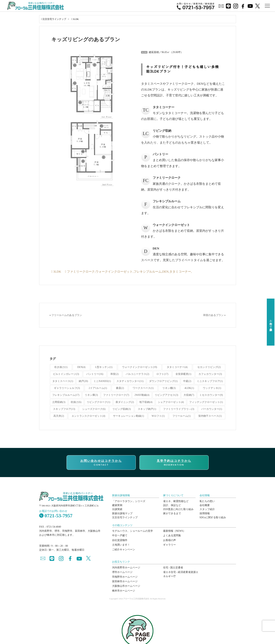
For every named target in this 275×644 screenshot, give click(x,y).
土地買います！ (121, 545)
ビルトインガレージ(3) (66, 374)
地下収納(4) (146, 402)
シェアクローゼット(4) (171, 402)
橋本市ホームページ (124, 591)
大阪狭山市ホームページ (126, 586)
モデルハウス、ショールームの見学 (132, 531)
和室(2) (114, 374)
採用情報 (205, 513)
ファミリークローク (81, 272)
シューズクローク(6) (94, 409)
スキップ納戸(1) (147, 409)
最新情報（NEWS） (174, 531)
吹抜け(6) (76, 402)
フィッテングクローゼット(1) (206, 402)
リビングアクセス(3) (166, 395)
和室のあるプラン (213, 315)
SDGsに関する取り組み (213, 517)
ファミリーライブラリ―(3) (179, 409)
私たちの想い (207, 501)
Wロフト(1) (158, 416)
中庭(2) (187, 381)
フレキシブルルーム (148, 272)
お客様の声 (169, 540)
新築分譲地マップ (122, 513)
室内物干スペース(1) (210, 416)
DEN (165, 272)
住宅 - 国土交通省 (173, 568)
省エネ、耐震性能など (176, 501)
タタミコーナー (180, 272)
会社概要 (205, 505)
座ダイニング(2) (125, 402)
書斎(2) (120, 388)
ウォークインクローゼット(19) (140, 367)
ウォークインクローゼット (114, 272)
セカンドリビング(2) (209, 367)
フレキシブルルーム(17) (66, 395)
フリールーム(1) (182, 416)
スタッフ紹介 (207, 509)
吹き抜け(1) (61, 367)
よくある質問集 (172, 535)
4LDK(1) (189, 388)
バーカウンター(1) (212, 409)
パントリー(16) (95, 374)
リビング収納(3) (122, 409)
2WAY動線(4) (142, 395)
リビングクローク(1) (98, 402)
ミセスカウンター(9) (211, 395)
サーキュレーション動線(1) (128, 416)
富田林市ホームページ (125, 581)
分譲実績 (117, 509)
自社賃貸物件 (120, 540)
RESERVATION (174, 463)
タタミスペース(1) (63, 381)
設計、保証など (172, 505)
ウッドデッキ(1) (212, 388)
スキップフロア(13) (64, 409)
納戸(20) (83, 381)
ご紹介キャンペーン (124, 550)
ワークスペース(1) (143, 388)
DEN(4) (81, 367)
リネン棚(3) (169, 388)
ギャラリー (169, 545)
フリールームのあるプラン (67, 315)
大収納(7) (189, 395)
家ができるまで (172, 513)
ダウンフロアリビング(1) (163, 381)
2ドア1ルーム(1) (98, 388)
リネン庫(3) (91, 395)
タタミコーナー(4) (177, 367)
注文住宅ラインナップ (54, 19)
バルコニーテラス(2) (137, 374)
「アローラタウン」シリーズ (129, 501)
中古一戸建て (120, 535)
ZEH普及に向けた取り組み (178, 509)
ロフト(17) (162, 374)
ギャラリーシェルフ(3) (67, 388)
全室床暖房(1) (183, 374)
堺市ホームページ (122, 572)
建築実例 (117, 505)
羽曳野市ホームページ (125, 577)
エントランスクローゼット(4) (88, 416)
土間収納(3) (59, 402)
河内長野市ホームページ (126, 568)
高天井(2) (59, 416)
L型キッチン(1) (104, 367)
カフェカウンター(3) (210, 374)
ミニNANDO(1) (102, 381)
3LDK (76, 19)
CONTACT (101, 463)
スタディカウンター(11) (130, 381)
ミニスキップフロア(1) (210, 381)
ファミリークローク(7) (116, 395)
